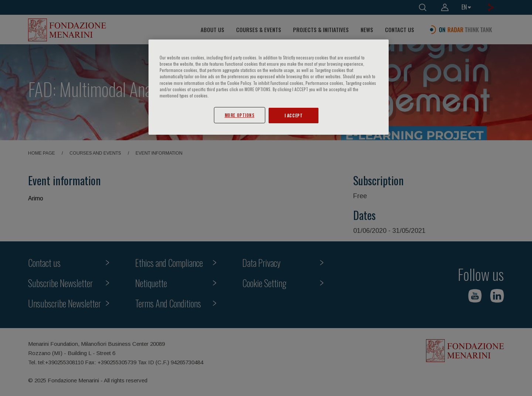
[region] (269, 87)
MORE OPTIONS (240, 115)
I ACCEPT (294, 115)
